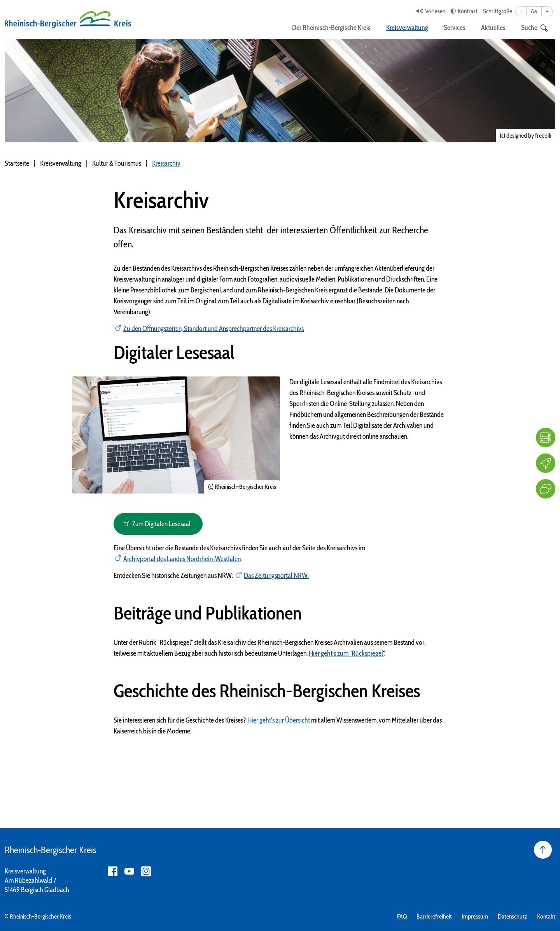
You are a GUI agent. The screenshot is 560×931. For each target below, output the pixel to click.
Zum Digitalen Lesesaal (162, 524)
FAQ (402, 916)
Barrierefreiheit (434, 916)
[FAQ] (546, 437)
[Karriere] (546, 463)
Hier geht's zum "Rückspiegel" (346, 653)
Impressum (475, 916)
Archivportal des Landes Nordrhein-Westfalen (182, 559)
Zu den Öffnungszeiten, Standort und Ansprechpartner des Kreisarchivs (213, 329)
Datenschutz (513, 916)
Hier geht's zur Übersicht (279, 720)
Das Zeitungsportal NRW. (276, 576)
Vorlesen (435, 11)
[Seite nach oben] (543, 850)
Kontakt (546, 916)
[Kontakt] (546, 489)
